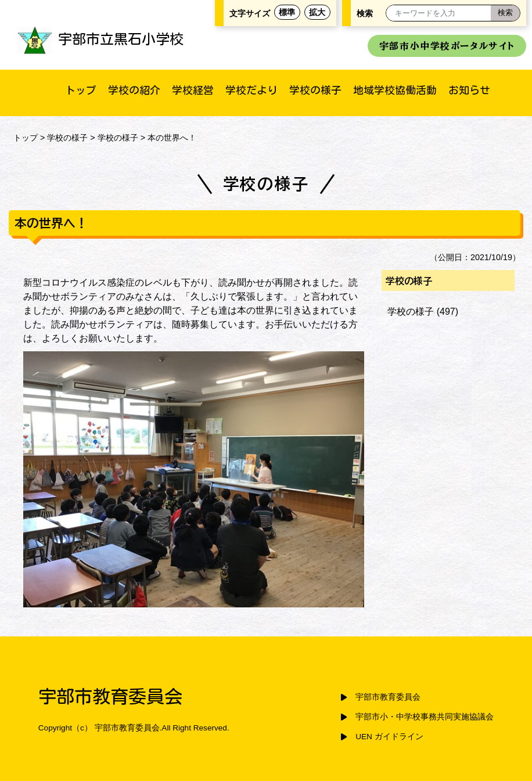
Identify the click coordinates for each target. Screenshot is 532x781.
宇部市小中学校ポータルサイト (447, 46)
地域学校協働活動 (395, 90)
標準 (287, 12)
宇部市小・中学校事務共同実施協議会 (425, 717)
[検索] (505, 13)
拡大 (317, 12)
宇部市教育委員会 (388, 697)
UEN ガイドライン (389, 737)
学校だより (251, 90)
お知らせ (469, 90)
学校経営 (193, 90)
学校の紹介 (134, 90)
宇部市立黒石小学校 (100, 39)
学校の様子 (315, 90)
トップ (81, 90)
